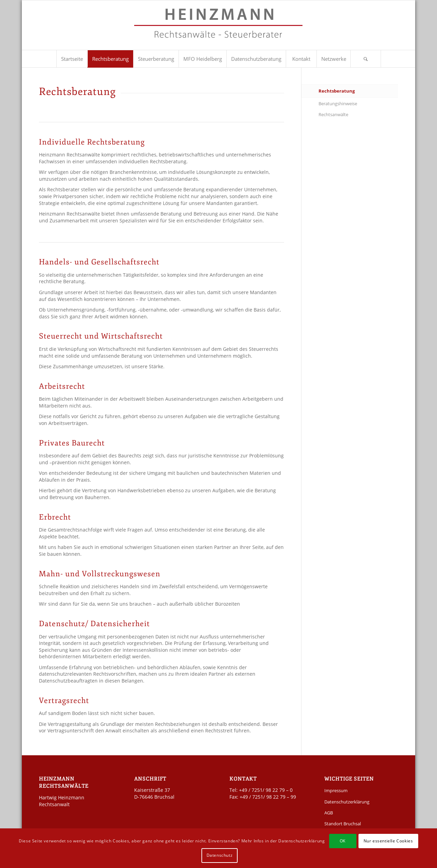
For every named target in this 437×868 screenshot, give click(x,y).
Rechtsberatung (337, 91)
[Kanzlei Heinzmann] (218, 29)
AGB (329, 813)
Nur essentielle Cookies (388, 841)
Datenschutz (220, 855)
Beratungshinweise (338, 104)
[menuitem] (72, 59)
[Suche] (366, 59)
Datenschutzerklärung (347, 802)
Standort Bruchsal (343, 824)
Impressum (336, 790)
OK (343, 841)
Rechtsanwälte (333, 114)
